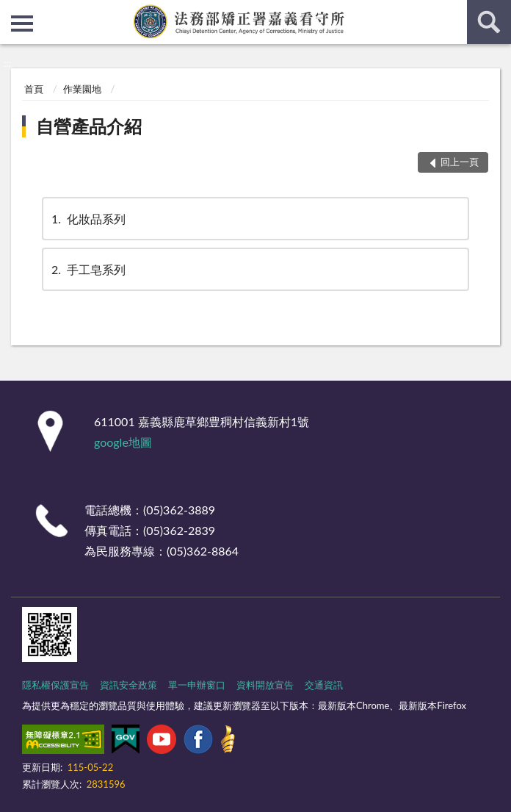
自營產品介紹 (89, 126)
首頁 (34, 89)
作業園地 (82, 89)
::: (12, 11)
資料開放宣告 (265, 685)
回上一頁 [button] (460, 162)
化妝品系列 (87, 219)
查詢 (489, 22)
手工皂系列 (87, 269)
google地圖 (123, 442)
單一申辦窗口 (197, 685)
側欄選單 (22, 24)
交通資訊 (324, 685)
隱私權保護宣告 (55, 685)
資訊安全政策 (128, 685)
